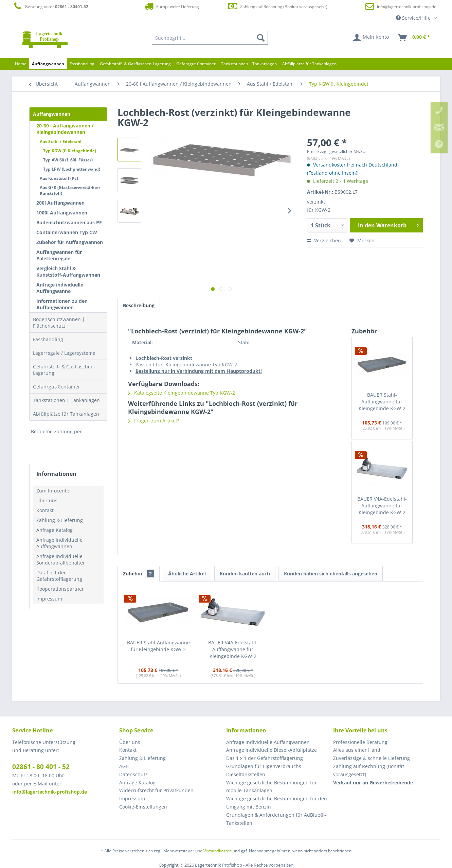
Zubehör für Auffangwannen (70, 242)
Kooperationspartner (60, 589)
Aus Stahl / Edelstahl (61, 142)
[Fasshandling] (82, 64)
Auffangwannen (52, 114)
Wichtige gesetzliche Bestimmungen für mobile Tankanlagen (272, 787)
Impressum (49, 599)
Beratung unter (50, 6)
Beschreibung (139, 305)
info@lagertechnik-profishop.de (407, 7)
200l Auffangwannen (60, 203)
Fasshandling (48, 339)
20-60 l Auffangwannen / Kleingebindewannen (65, 129)
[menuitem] (210, 38)
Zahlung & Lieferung (60, 520)
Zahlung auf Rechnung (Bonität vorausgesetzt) (277, 6)
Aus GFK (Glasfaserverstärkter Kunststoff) (70, 190)
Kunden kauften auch (245, 574)
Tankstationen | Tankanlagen (66, 400)
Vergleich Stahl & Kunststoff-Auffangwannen (68, 272)
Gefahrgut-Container (57, 387)
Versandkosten (218, 851)
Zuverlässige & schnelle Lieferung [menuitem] (372, 758)
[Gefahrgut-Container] (196, 64)
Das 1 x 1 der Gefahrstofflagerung (59, 576)
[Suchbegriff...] (210, 38)
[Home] (21, 64)
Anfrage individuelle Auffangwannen (59, 543)
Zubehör (139, 574)
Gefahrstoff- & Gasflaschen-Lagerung (64, 370)
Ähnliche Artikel (187, 574)
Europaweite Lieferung (171, 6)
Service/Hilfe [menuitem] (414, 18)
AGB (124, 766)
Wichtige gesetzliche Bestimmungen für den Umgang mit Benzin (277, 803)
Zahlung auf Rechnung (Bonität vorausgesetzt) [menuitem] (369, 770)
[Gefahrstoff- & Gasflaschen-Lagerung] (135, 64)
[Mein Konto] (371, 38)
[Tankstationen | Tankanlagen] (249, 64)
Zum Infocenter (54, 491)
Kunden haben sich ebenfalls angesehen (331, 574)
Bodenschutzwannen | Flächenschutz (59, 323)
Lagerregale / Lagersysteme (64, 353)
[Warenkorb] (414, 38)
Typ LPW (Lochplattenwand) (72, 169)
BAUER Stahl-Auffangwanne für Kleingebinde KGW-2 (382, 402)
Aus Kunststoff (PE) (59, 178)
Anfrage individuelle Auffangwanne (60, 288)
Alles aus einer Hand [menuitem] (357, 750)
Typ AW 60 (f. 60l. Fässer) (68, 160)
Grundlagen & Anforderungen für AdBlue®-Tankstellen (276, 819)
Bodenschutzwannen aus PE (69, 222)
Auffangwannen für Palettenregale (59, 255)
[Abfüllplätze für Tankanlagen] (309, 64)
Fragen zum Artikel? (153, 421)
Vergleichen (324, 240)
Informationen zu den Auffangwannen (62, 304)
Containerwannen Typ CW (67, 232)
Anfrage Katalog (55, 530)
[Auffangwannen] (48, 64)
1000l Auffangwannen (62, 213)
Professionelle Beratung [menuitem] (360, 742)
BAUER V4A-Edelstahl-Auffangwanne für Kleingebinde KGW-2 (382, 506)
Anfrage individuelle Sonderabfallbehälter (61, 559)
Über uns (47, 500)
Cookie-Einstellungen (143, 807)
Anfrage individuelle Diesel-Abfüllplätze (272, 750)
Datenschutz (133, 774)
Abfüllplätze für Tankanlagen (66, 414)
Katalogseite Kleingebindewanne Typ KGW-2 (182, 393)
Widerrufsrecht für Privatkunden (156, 790)
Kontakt (45, 510)
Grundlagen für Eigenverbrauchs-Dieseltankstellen (265, 770)
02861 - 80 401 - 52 (41, 767)
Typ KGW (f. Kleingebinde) (70, 151)
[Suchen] (261, 38)
